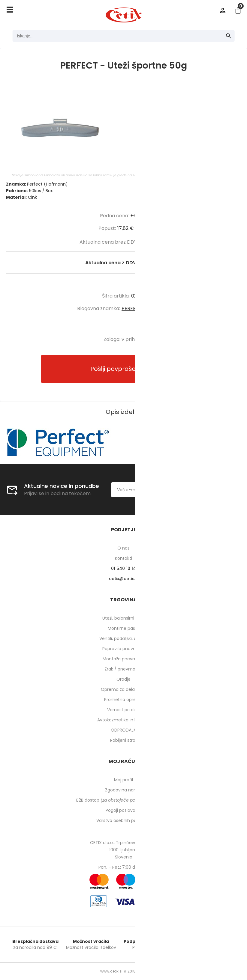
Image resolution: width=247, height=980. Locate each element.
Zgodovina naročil (124, 790)
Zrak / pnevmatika (124, 669)
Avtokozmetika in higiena (124, 720)
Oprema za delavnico (124, 689)
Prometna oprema (124, 700)
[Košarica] (238, 10)
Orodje (124, 679)
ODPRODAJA (124, 730)
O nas (124, 548)
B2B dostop (124, 800)
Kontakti (124, 558)
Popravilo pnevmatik (124, 649)
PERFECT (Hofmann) (146, 308)
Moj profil (124, 780)
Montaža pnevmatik (124, 659)
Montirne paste (124, 628)
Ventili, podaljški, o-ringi (124, 638)
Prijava (223, 10)
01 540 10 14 (124, 568)
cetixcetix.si (124, 579)
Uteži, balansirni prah (124, 618)
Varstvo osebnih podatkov (124, 820)
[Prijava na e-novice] (218, 490)
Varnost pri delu (124, 710)
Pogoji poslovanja (124, 810)
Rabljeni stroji (124, 740)
